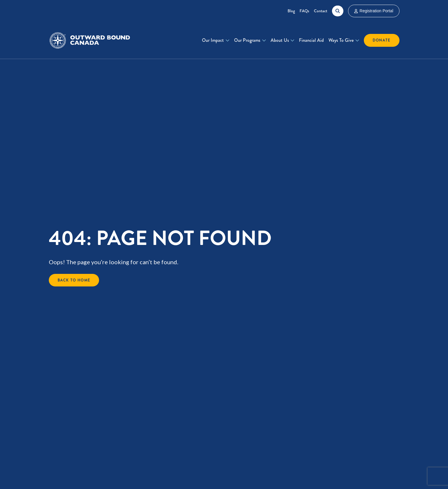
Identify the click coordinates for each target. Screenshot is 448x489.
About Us (280, 40)
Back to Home (74, 280)
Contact (321, 11)
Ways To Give (341, 40)
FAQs (304, 11)
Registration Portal (374, 11)
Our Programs (247, 40)
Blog (291, 11)
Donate (382, 40)
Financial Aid (311, 40)
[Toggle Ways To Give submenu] (357, 40)
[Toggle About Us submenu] (292, 40)
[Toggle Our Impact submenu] (228, 40)
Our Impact (213, 40)
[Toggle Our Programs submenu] (264, 40)
